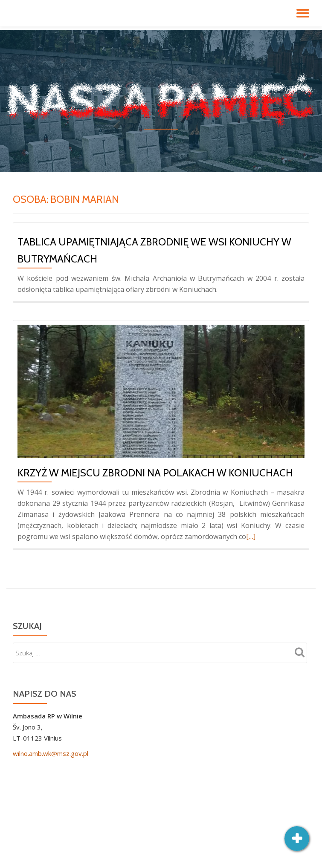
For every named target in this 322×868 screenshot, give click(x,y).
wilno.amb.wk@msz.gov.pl (51, 753)
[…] (251, 536)
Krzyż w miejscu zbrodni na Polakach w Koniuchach (155, 473)
